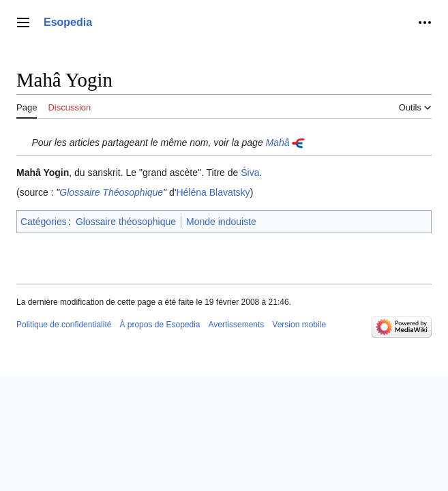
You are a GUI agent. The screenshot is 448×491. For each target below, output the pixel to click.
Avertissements (237, 325)
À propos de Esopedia (160, 325)
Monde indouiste (221, 222)
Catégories (44, 222)
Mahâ (278, 143)
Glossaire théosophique (126, 222)
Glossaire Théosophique (111, 192)
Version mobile (299, 325)
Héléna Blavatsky (213, 192)
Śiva (250, 173)
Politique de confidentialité (64, 325)
